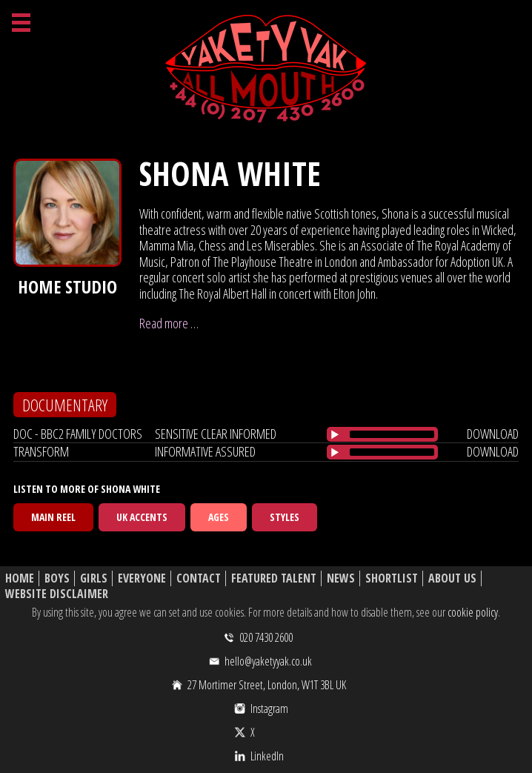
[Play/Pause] (335, 434)
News (341, 578)
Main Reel (53, 517)
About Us (452, 578)
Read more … (169, 323)
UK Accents (142, 517)
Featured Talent (274, 578)
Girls (94, 578)
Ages (219, 517)
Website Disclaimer (57, 594)
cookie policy (473, 612)
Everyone (142, 578)
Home (20, 578)
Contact (199, 578)
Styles (285, 517)
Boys (57, 578)
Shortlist (392, 578)
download (493, 434)
